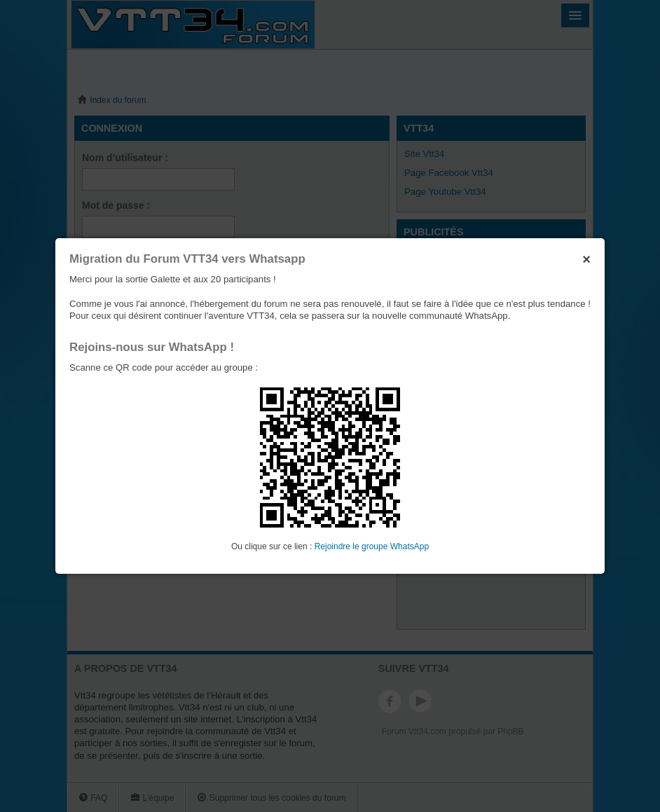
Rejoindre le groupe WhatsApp (372, 546)
